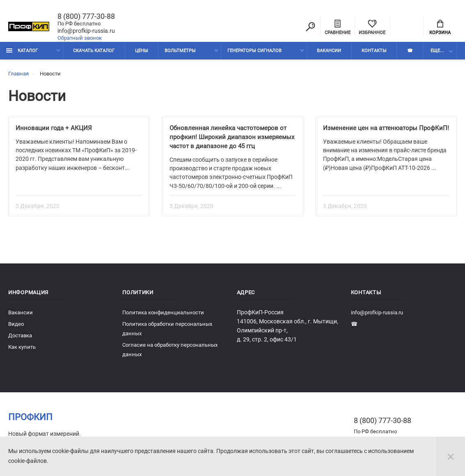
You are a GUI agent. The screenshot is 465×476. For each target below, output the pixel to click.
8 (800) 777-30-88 (86, 17)
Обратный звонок (80, 38)
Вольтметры (180, 52)
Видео (16, 327)
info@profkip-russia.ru (86, 31)
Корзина (440, 28)
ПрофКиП (30, 420)
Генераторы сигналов (254, 52)
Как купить (22, 350)
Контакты (374, 52)
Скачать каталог (94, 52)
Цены (142, 52)
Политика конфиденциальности (163, 316)
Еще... (437, 52)
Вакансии (329, 52)
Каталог (22, 52)
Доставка (20, 339)
